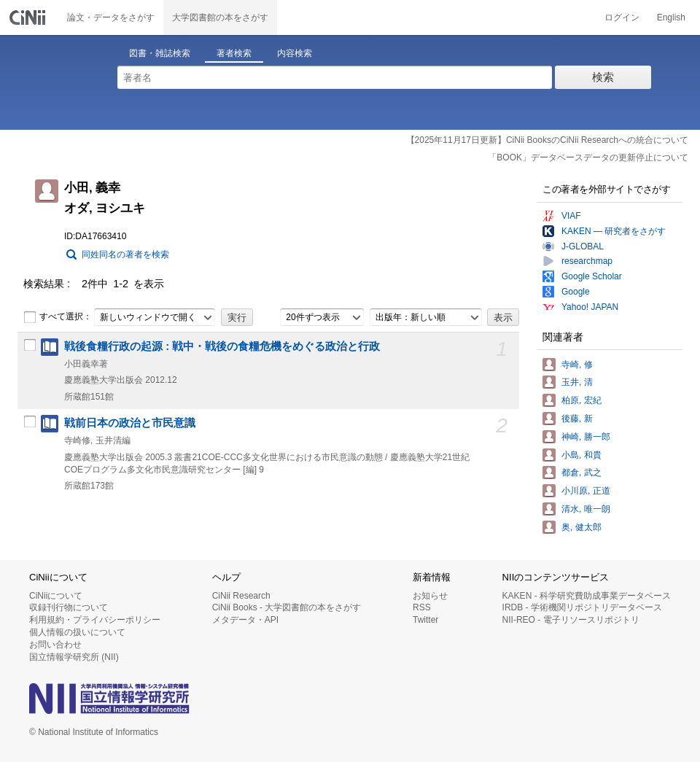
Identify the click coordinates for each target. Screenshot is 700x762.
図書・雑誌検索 (160, 53)
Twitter (425, 620)
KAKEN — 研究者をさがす (614, 231)
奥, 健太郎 (582, 527)
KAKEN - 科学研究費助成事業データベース (587, 596)
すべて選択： (58, 317)
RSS (422, 607)
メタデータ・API (245, 620)
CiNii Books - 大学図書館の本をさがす (287, 607)
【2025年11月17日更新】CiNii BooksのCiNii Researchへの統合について (547, 140)
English (671, 18)
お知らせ (430, 596)
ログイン (622, 18)
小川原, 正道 (586, 491)
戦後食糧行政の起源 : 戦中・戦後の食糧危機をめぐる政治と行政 (222, 346)
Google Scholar (592, 276)
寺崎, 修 (577, 365)
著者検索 (234, 53)
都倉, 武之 (582, 473)
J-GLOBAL (583, 246)
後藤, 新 (577, 419)
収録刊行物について (69, 607)
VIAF (571, 216)
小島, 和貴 (582, 455)
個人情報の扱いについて (77, 632)
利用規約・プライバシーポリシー (95, 620)
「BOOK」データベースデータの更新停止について (588, 158)
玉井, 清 (577, 382)
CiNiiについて (56, 596)
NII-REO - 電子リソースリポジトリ (571, 620)
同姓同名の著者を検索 (125, 254)
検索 (603, 77)
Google (576, 292)
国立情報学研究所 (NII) (74, 657)
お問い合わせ (55, 645)
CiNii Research (241, 596)
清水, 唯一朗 (586, 509)
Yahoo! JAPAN (590, 307)
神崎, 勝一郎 (586, 437)
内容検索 (295, 53)
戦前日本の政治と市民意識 (130, 423)
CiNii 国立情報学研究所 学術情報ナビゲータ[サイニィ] (29, 18)
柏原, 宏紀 (582, 400)
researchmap (587, 261)
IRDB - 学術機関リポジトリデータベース (582, 607)
